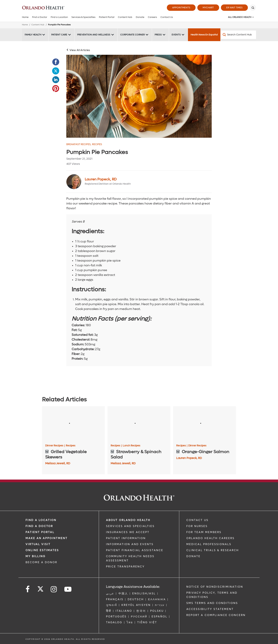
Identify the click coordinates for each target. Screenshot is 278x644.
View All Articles (80, 50)
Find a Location (59, 17)
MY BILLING (36, 556)
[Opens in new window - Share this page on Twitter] (56, 71)
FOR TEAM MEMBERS (204, 532)
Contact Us (167, 17)
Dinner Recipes (55, 446)
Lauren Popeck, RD (101, 179)
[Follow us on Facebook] (28, 589)
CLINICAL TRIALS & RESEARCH (213, 550)
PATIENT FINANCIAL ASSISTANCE (135, 550)
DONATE (193, 556)
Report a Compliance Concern (216, 615)
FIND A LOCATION (41, 520)
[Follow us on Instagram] (54, 589)
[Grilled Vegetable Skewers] (73, 424)
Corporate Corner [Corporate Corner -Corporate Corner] (132, 35)
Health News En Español (204, 35)
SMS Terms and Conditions (212, 603)
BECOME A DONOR (41, 562)
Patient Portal (107, 17)
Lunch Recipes (131, 446)
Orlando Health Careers (210, 538)
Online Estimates (42, 550)
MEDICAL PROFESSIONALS (209, 544)
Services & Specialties (83, 17)
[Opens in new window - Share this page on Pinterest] (56, 89)
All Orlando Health (240, 17)
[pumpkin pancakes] (139, 96)
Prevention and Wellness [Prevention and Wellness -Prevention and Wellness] (94, 35)
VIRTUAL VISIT (38, 544)
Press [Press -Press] (158, 35)
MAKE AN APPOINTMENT (47, 538)
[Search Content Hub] (238, 35)
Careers (152, 17)
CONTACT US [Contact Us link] (197, 520)
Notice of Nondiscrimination (215, 587)
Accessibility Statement (210, 609)
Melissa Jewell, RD (58, 463)
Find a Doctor (40, 17)
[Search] (253, 8)
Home (25, 17)
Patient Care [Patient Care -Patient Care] (59, 35)
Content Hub (125, 17)
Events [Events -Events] (176, 35)
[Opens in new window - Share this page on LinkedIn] (56, 80)
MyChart (208, 8)
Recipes (97, 144)
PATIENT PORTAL (40, 532)
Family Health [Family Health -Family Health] (33, 35)
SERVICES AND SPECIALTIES (130, 526)
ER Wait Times (234, 8)
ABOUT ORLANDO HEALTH (128, 520)
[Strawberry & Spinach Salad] (139, 424)
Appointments (181, 8)
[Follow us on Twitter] (40, 588)
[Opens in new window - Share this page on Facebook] (56, 62)
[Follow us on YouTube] (68, 589)
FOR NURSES (197, 526)
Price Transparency (125, 567)
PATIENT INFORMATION (126, 538)
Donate (140, 17)
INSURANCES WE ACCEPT (128, 532)
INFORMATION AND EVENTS (130, 544)
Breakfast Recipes (79, 144)
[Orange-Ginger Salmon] (205, 424)
